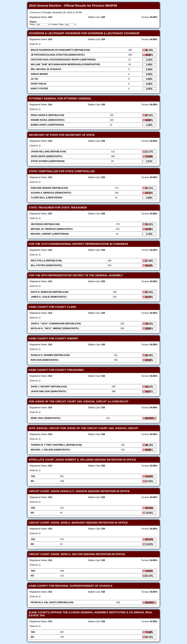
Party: (33, 24)
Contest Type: (57, 24)
